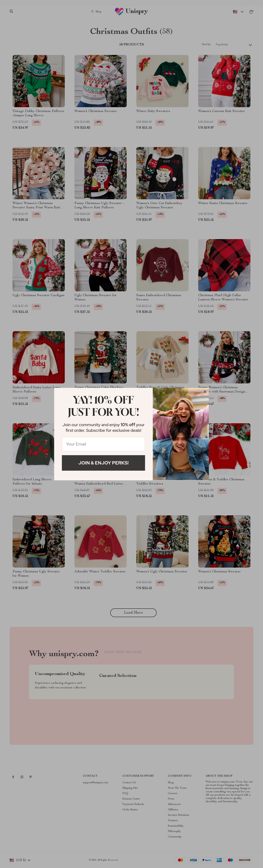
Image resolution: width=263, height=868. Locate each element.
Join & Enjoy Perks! (103, 463)
